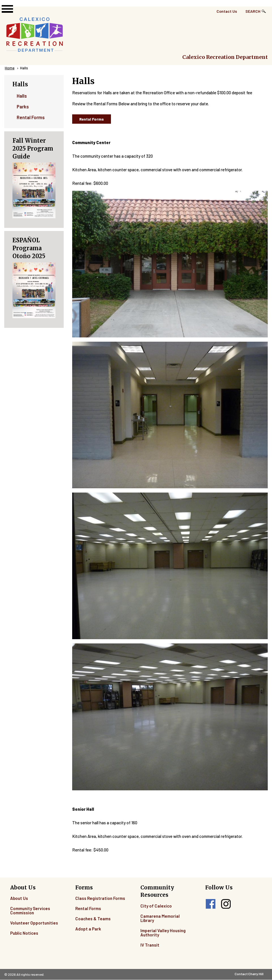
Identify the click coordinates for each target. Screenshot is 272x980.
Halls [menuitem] (22, 96)
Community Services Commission (30, 911)
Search (253, 11)
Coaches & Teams (93, 919)
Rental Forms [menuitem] (31, 117)
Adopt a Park (88, 929)
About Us (19, 898)
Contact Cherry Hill (249, 974)
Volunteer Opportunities (34, 923)
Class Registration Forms (100, 898)
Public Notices (24, 933)
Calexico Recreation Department (225, 57)
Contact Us (227, 11)
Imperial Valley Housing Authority (163, 933)
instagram (226, 904)
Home (10, 68)
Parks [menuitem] (23, 106)
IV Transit (150, 945)
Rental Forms (92, 119)
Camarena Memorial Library (160, 918)
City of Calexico (156, 906)
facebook (211, 904)
